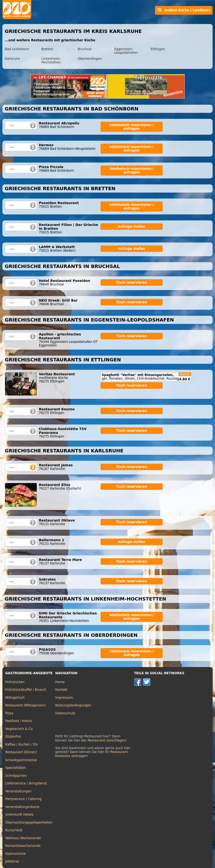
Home (60, 682)
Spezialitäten (16, 768)
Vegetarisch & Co (19, 729)
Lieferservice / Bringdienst (26, 783)
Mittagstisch (15, 698)
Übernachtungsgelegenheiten (29, 822)
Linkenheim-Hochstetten (51, 61)
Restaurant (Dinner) (21, 752)
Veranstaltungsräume (22, 807)
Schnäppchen (16, 776)
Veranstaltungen (18, 791)
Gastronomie (15, 854)
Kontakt (61, 690)
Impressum (64, 698)
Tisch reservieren (132, 282)
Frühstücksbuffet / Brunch (26, 690)
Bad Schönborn (17, 49)
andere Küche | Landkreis (184, 10)
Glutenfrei (13, 737)
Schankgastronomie (21, 760)
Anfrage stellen (132, 227)
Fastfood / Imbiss (19, 721)
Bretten (47, 49)
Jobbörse (12, 861)
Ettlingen (158, 49)
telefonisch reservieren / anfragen (132, 127)
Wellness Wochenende (23, 838)
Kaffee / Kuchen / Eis (22, 744)
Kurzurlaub (14, 830)
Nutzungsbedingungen (73, 705)
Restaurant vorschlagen (107, 740)
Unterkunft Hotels (19, 815)
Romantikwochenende (23, 846)
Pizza (9, 713)
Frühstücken (15, 682)
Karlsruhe (12, 59)
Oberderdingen (90, 59)
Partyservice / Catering (23, 799)
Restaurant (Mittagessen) (25, 705)
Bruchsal (85, 49)
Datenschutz (65, 713)
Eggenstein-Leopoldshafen (126, 51)
